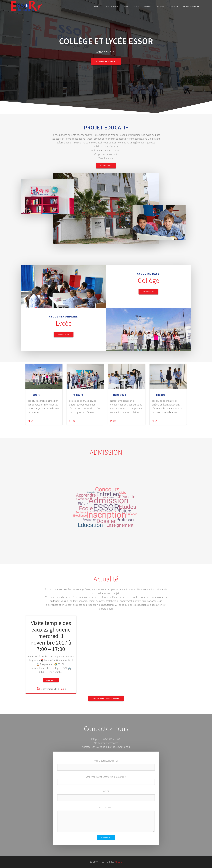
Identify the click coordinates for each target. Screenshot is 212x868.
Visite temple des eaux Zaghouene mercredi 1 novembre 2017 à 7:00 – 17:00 (51, 636)
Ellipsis (118, 862)
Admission (148, 6)
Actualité (162, 6)
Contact (174, 6)
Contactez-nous (106, 62)
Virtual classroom (191, 6)
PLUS (30, 421)
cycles (126, 6)
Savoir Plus (106, 166)
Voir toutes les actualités (106, 698)
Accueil (97, 6)
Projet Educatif (112, 6)
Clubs (136, 6)
